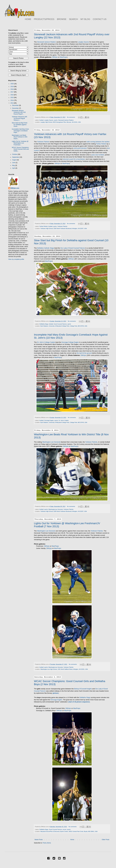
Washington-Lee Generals (51, 442)
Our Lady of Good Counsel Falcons (73, 248)
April (14, 168)
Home (72, 840)
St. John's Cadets (64, 420)
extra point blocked (80, 148)
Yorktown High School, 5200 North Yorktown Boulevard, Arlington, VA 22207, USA (64, 228)
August (15, 160)
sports (56, 120)
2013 (12, 103)
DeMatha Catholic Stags (45, 248)
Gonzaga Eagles (49, 420)
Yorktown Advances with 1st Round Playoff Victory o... (19, 118)
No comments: (71, 117)
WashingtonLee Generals (56, 509)
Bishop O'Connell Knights (83, 689)
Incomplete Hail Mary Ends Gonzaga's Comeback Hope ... (20, 131)
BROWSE (62, 19)
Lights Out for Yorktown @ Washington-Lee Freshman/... (20, 143)
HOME (28, 19)
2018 (12, 89)
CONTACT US (100, 19)
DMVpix (55, 57)
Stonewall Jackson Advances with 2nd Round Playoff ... (19, 112)
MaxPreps (63, 57)
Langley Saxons (83, 42)
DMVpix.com (15, 188)
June (14, 163)
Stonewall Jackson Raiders (46, 42)
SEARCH (73, 19)
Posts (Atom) (47, 843)
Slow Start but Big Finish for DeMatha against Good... (20, 125)
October (15, 154)
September (16, 157)
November (16, 108)
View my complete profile (16, 259)
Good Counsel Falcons (60, 324)
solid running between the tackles (98, 142)
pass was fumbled (98, 155)
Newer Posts (39, 840)
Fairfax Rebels (101, 144)
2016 (12, 95)
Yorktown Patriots (43, 142)
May (14, 165)
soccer (64, 829)
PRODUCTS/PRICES (44, 19)
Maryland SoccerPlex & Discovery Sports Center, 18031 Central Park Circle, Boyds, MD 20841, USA (69, 831)
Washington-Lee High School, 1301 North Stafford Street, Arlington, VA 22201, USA (64, 669)
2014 (12, 100)
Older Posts (106, 840)
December (16, 105)
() (56, 693)
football (41, 120)
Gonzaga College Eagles (70, 342)
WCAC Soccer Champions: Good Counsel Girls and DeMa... (20, 149)
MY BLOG (85, 19)
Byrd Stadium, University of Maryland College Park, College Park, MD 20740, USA (64, 326)
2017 (12, 92)
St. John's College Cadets (46, 342)
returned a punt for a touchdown (74, 159)
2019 (12, 87)
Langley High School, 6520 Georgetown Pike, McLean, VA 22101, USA (61, 122)
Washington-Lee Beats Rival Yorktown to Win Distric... (20, 137)
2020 (12, 84)
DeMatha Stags (44, 324)
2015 (12, 98)
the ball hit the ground (84, 353)
